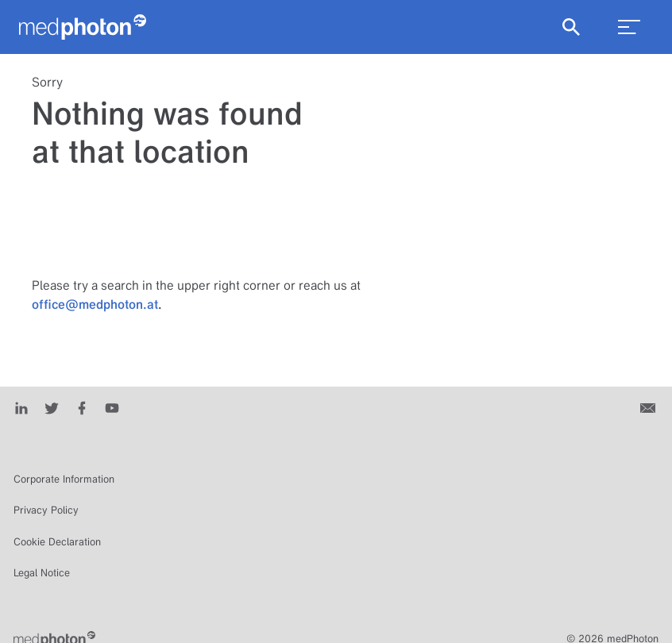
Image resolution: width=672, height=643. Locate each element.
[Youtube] (112, 407)
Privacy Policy (46, 510)
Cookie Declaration (57, 542)
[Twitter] (52, 407)
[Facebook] (82, 407)
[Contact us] (649, 407)
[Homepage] (83, 27)
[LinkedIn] (21, 407)
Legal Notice (42, 573)
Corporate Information (64, 479)
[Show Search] (571, 27)
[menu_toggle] (629, 27)
